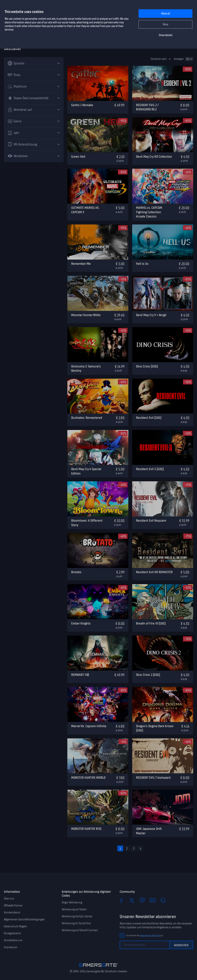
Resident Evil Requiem (151, 520)
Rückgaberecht (12, 933)
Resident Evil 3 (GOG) (150, 469)
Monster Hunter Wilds (86, 315)
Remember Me (81, 264)
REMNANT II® (80, 675)
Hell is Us (142, 264)
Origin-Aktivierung (72, 902)
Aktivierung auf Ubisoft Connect (80, 930)
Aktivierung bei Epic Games (77, 916)
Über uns (9, 899)
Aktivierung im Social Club (76, 923)
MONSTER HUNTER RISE (86, 829)
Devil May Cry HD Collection (154, 157)
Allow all (166, 14)
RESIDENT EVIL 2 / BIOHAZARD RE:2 (147, 107)
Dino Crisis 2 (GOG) (148, 675)
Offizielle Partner (13, 906)
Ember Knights (81, 623)
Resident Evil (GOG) (149, 418)
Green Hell (78, 157)
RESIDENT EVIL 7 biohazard (153, 778)
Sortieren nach (159, 59)
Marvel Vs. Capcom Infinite (89, 726)
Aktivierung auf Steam (74, 909)
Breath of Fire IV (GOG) (151, 623)
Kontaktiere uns (13, 940)
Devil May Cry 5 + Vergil (151, 315)
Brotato (76, 572)
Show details (166, 35)
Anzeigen (179, 59)
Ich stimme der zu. (145, 936)
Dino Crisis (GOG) (147, 366)
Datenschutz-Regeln (15, 926)
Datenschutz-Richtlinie (150, 936)
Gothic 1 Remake (82, 105)
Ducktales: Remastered (87, 418)
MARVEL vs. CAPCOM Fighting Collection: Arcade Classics (149, 212)
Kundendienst (12, 912)
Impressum (11, 947)
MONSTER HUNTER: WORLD (88, 778)
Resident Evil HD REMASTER (154, 572)
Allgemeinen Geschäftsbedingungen (24, 919)
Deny (166, 24)
